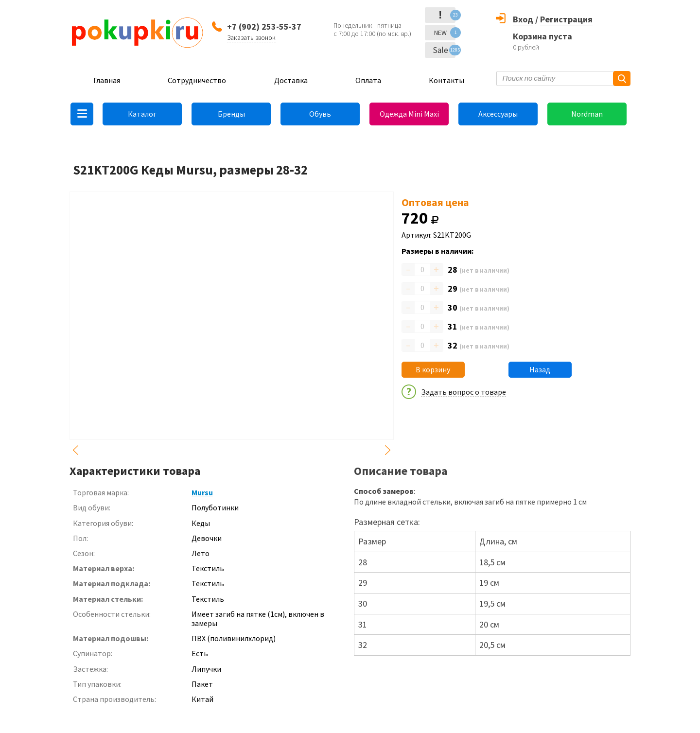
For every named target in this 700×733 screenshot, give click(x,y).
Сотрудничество (197, 80)
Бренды (231, 114)
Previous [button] (75, 450)
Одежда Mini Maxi (409, 114)
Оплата (368, 80)
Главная (107, 80)
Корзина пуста (542, 36)
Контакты (446, 80)
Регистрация (566, 19)
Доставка (291, 80)
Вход (523, 19)
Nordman (587, 114)
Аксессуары (498, 114)
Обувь (320, 114)
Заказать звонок (251, 37)
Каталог (142, 114)
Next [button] (388, 450)
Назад (540, 369)
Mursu (202, 492)
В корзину (433, 369)
